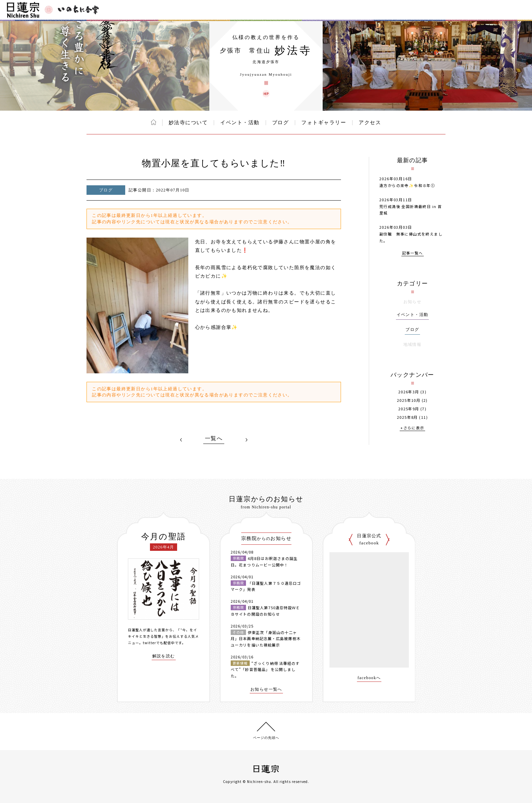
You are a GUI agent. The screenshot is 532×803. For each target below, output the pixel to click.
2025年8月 (407, 417)
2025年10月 (409, 400)
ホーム (154, 122)
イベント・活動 (240, 123)
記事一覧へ (413, 253)
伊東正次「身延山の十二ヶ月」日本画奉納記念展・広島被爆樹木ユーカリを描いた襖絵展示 (266, 639)
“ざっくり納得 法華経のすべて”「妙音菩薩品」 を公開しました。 (265, 669)
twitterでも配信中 (159, 643)
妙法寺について (188, 123)
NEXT (246, 440)
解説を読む (164, 656)
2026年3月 (409, 392)
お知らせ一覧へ (266, 689)
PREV (181, 440)
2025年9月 (409, 409)
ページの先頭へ (266, 738)
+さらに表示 (412, 428)
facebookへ (369, 678)
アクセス (370, 123)
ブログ (281, 123)
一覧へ (214, 438)
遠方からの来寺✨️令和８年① (407, 185)
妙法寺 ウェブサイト (266, 94)
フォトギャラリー (324, 123)
